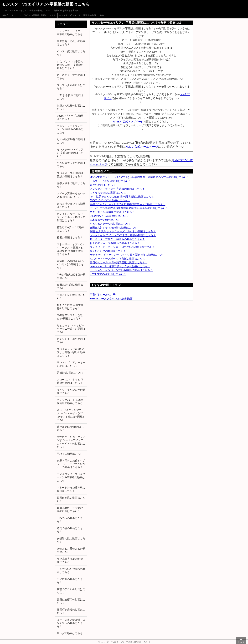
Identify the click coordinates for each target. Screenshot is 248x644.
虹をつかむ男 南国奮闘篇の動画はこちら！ (70, 307)
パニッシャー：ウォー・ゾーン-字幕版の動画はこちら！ (71, 129)
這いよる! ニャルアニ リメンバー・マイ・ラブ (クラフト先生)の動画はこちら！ (71, 415)
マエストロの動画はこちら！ (71, 296)
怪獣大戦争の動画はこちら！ (71, 185)
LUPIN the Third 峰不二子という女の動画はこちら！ (120, 266)
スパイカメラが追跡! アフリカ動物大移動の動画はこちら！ (71, 352)
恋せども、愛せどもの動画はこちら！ (71, 550)
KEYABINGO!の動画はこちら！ (108, 274)
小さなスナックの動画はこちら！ (71, 165)
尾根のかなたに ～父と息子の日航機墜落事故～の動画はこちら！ (128, 204)
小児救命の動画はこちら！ (70, 581)
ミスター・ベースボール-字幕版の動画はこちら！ (119, 259)
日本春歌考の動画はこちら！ (107, 220)
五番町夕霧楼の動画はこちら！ (71, 611)
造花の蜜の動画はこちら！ (70, 530)
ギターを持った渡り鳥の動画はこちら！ (71, 489)
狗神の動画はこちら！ (103, 185)
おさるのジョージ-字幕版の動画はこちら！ (115, 243)
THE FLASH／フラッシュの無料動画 (111, 298)
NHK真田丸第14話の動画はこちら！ (70, 560)
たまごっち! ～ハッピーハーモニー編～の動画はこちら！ (71, 329)
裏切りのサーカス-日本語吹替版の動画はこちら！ (119, 262)
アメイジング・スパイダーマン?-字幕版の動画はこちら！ (71, 477)
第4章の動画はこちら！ (70, 373)
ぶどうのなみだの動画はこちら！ (109, 193)
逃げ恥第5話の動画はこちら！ (70, 428)
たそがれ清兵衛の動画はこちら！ (71, 141)
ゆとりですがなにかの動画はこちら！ (71, 391)
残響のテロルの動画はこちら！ (71, 591)
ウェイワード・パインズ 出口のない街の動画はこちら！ (122, 247)
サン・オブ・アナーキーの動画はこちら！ (71, 364)
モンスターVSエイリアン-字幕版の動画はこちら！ (83, 15)
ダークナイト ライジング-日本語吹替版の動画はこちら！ (123, 235)
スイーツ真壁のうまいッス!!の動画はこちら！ (71, 195)
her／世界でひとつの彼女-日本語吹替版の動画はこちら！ (123, 197)
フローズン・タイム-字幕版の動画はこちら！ (70, 381)
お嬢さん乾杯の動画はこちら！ (71, 107)
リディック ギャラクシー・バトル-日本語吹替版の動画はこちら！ (128, 255)
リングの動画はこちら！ (71, 633)
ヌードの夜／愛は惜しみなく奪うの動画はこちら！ (71, 623)
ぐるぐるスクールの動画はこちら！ (110, 224)
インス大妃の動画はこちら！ (71, 53)
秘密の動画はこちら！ (70, 237)
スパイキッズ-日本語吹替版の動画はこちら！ (70, 175)
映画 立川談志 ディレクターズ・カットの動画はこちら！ (123, 231)
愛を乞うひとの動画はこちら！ (108, 251)
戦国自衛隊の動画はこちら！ (71, 499)
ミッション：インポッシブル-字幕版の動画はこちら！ (121, 270)
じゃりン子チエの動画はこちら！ (71, 340)
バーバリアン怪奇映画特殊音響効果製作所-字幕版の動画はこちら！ (129, 208)
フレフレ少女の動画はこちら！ (71, 87)
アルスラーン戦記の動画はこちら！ (110, 181)
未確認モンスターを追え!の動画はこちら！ (70, 317)
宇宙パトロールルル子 (103, 294)
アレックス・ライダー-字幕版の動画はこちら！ (34, 15)
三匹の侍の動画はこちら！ (70, 520)
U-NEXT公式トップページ (128, 122)
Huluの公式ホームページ (142, 147)
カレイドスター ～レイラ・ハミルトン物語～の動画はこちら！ (71, 217)
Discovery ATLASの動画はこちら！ (110, 216)
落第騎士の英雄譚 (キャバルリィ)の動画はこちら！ (71, 264)
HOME (5, 15)
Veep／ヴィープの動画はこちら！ (70, 117)
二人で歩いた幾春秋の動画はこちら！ (71, 571)
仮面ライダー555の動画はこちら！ (110, 200)
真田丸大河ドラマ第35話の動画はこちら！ (114, 228)
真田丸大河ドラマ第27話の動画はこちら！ (70, 509)
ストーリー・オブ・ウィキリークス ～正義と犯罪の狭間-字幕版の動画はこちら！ (71, 249)
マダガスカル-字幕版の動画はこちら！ (112, 212)
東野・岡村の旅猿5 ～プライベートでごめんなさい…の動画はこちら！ (71, 464)
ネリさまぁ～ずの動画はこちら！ (71, 77)
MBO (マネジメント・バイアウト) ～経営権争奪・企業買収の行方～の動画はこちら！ (139, 177)
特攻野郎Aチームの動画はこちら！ (71, 229)
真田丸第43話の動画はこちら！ (70, 286)
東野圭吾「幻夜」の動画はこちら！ (71, 43)
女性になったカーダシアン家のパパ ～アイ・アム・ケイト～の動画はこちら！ (71, 442)
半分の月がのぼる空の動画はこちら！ (71, 276)
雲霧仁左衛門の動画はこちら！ (71, 601)
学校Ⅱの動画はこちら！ (71, 454)
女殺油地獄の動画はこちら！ (71, 540)
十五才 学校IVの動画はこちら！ (70, 97)
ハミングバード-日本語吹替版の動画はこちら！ (71, 402)
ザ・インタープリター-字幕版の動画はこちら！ (117, 239)
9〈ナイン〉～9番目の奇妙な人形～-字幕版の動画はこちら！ (70, 65)
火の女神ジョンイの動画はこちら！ (71, 205)
